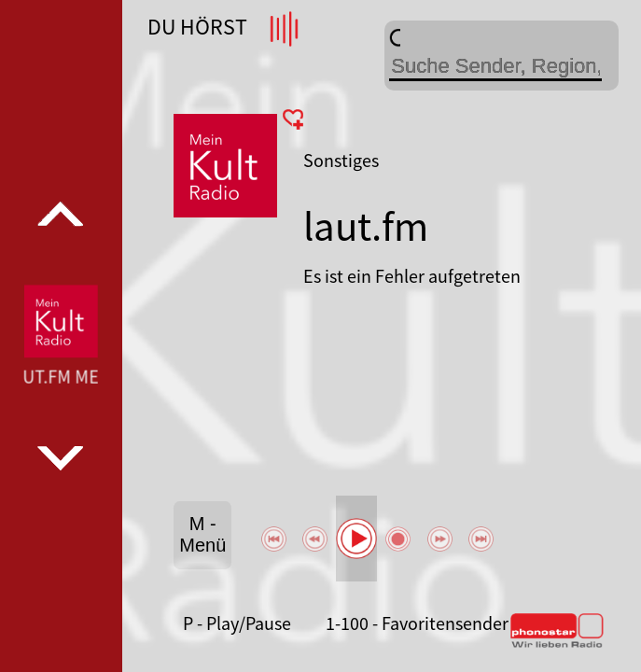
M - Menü (202, 534)
